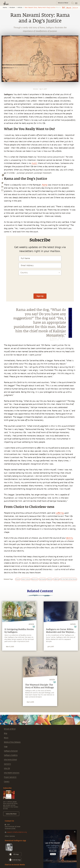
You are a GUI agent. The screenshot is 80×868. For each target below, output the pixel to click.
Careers (7, 782)
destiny (69, 538)
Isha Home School (10, 760)
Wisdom (12, 8)
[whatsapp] (3, 175)
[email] (2, 190)
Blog (6, 733)
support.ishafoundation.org (17, 832)
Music (6, 738)
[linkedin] (2, 187)
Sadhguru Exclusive (11, 751)
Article (20, 8)
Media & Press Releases (12, 742)
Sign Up (40, 296)
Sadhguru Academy (11, 755)
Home (5, 8)
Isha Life (7, 768)
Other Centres (10, 836)
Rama (45, 185)
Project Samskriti (10, 777)
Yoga (6, 747)
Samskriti (7, 764)
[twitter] (2, 183)
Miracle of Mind (10, 729)
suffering (60, 513)
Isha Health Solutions (12, 773)
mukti (34, 163)
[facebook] (2, 179)
